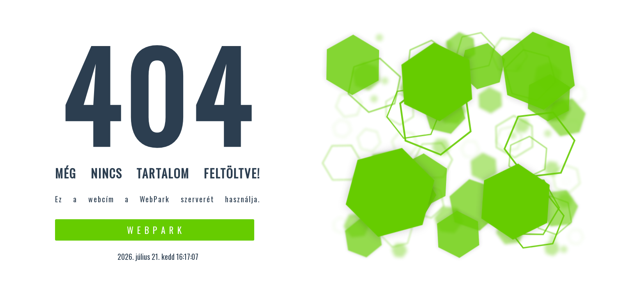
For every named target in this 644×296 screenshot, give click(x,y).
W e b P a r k (155, 230)
